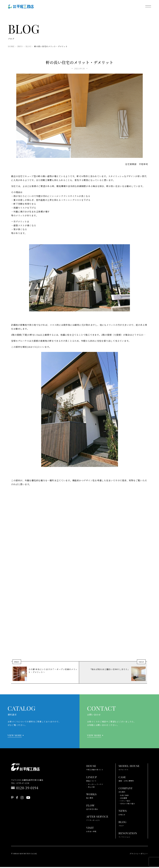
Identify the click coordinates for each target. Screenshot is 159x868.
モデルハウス (129, 768)
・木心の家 (91, 788)
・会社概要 (123, 799)
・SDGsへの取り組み (127, 805)
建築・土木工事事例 (126, 779)
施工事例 (91, 796)
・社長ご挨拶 (124, 796)
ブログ (122, 824)
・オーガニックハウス (95, 785)
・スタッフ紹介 (124, 802)
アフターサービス (97, 819)
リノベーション (128, 835)
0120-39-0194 (27, 789)
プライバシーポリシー (139, 854)
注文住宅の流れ (92, 807)
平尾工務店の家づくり (95, 768)
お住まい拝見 (91, 830)
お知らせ (123, 813)
